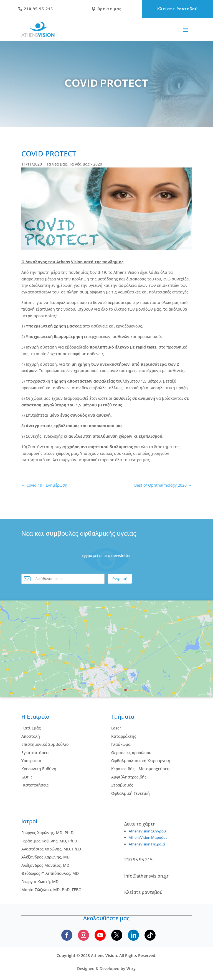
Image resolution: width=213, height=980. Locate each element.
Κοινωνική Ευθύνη (39, 769)
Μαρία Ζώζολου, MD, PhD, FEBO (51, 890)
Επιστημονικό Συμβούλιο (45, 744)
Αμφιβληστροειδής (129, 777)
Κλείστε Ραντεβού (177, 9)
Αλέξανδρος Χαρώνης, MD (45, 857)
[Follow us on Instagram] (83, 935)
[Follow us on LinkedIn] (133, 935)
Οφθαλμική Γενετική (130, 793)
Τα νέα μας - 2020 (86, 164)
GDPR (27, 777)
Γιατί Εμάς (31, 728)
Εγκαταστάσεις (35, 753)
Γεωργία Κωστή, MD (40, 882)
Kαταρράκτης (124, 736)
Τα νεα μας (57, 164)
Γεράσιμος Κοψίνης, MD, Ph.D (49, 841)
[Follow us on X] (117, 935)
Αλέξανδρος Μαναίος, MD (45, 865)
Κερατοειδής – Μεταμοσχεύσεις (141, 769)
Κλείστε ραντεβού (143, 892)
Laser (116, 728)
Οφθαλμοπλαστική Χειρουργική (141, 761)
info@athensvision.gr (146, 876)
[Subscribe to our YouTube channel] (100, 935)
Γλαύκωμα (121, 744)
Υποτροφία (31, 761)
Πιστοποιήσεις (35, 785)
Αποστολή (31, 736)
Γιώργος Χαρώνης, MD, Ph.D (47, 833)
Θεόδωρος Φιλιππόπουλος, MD (50, 873)
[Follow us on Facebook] (67, 935)
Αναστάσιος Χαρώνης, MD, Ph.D (51, 849)
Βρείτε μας (106, 9)
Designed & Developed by (106, 969)
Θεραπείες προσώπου (131, 753)
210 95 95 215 (35, 9)
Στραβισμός (122, 785)
